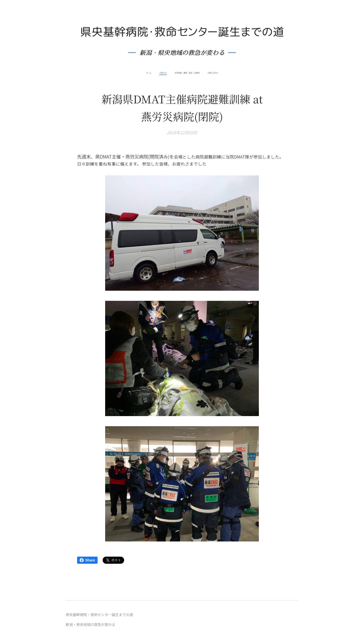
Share (87, 560)
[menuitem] (172, 73)
